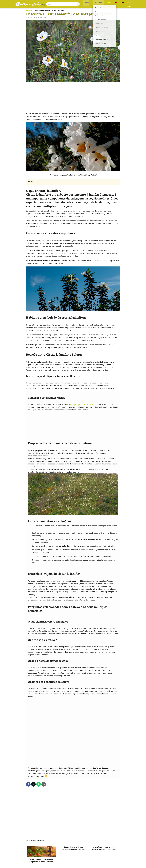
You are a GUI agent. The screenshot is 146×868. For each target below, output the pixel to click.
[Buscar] (83, 3)
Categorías (101, 3)
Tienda (91, 3)
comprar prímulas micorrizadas (84, 404)
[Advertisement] (73, 97)
